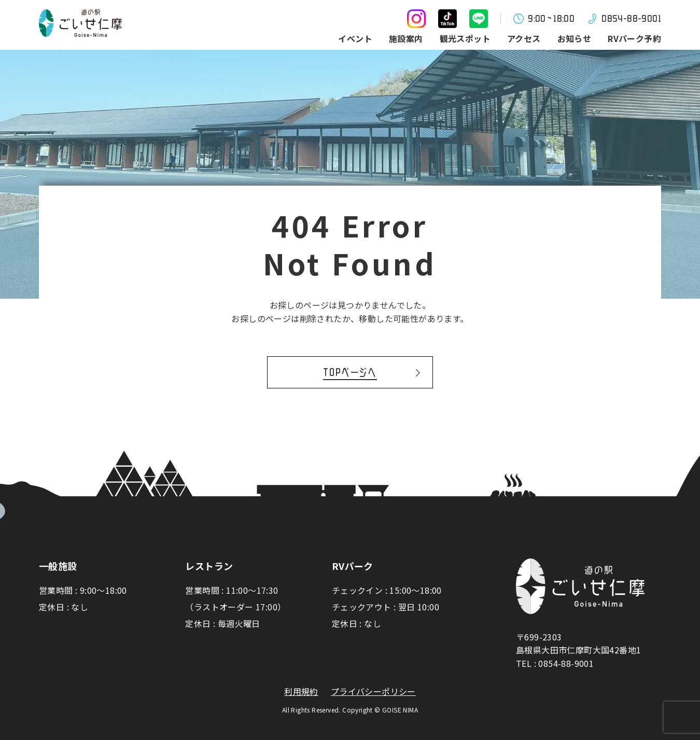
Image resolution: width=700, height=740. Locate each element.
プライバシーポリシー (373, 692)
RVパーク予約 (634, 38)
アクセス (524, 38)
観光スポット (465, 38)
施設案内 (406, 38)
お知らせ (575, 38)
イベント (355, 38)
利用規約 (301, 692)
